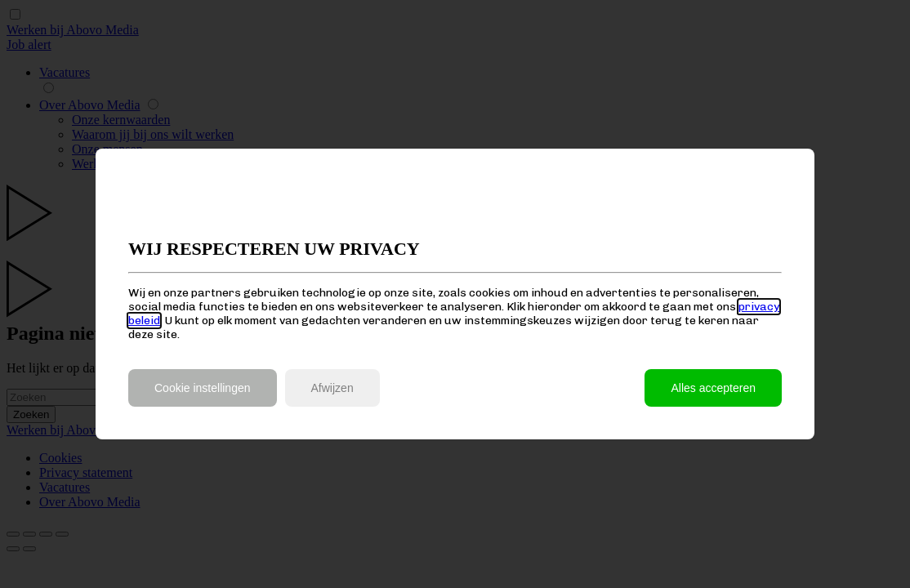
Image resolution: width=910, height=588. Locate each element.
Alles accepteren (713, 388)
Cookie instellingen (203, 388)
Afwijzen (332, 388)
